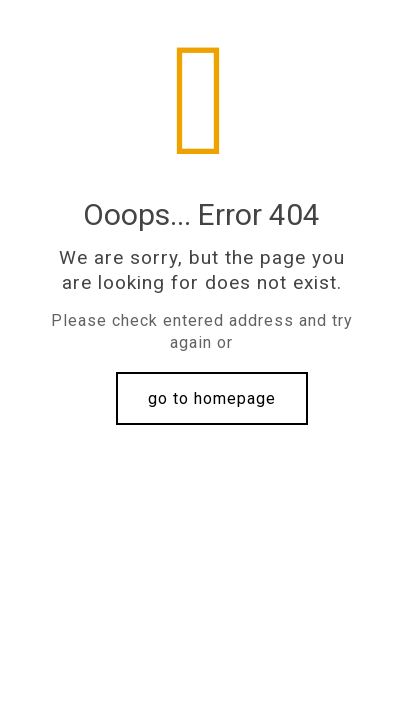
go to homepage (212, 398)
